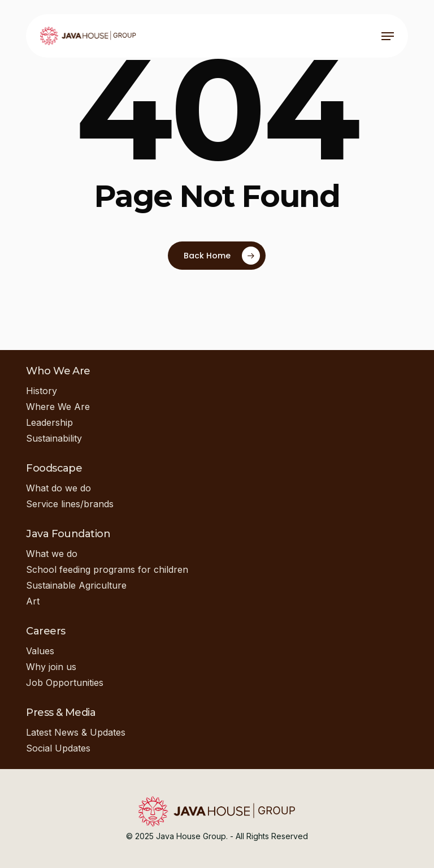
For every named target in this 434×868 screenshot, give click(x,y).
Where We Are (58, 407)
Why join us (51, 667)
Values (40, 651)
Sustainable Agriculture (76, 585)
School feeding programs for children (107, 569)
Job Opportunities (65, 683)
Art (33, 601)
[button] (388, 36)
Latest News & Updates (76, 732)
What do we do (58, 488)
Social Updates (58, 748)
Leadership (49, 422)
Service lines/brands (70, 504)
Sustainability (54, 438)
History (42, 391)
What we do (52, 554)
